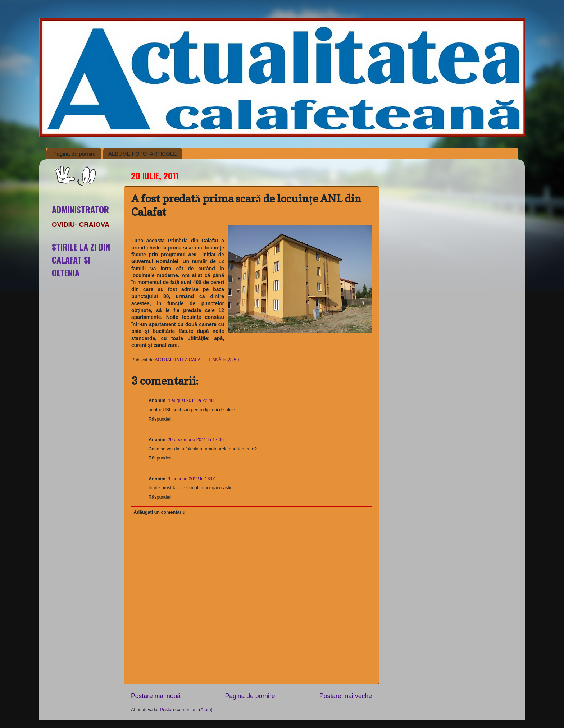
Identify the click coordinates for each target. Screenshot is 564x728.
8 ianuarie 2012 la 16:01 (192, 479)
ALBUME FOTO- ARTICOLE (142, 154)
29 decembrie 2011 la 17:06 (196, 440)
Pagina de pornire (74, 154)
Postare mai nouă (156, 696)
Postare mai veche (346, 696)
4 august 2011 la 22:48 (191, 400)
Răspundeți (160, 419)
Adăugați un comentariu (159, 512)
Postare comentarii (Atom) (186, 710)
